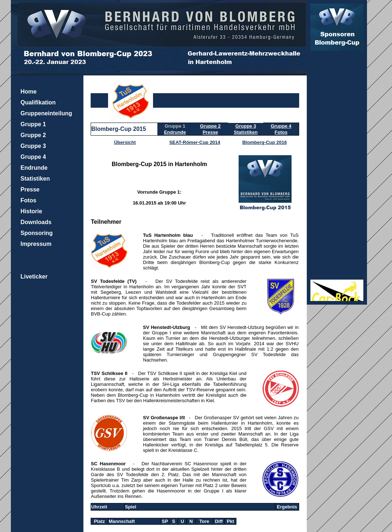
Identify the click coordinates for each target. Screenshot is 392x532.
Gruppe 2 (33, 135)
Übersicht (125, 142)
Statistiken (35, 179)
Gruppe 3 (33, 146)
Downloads (36, 222)
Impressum (36, 244)
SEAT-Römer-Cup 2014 (195, 142)
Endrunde (34, 168)
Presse (30, 189)
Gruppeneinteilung (46, 113)
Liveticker (34, 277)
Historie (32, 211)
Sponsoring (37, 233)
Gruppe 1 (33, 124)
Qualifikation (38, 102)
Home (29, 92)
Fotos (29, 200)
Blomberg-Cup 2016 (265, 142)
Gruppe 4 (33, 157)
